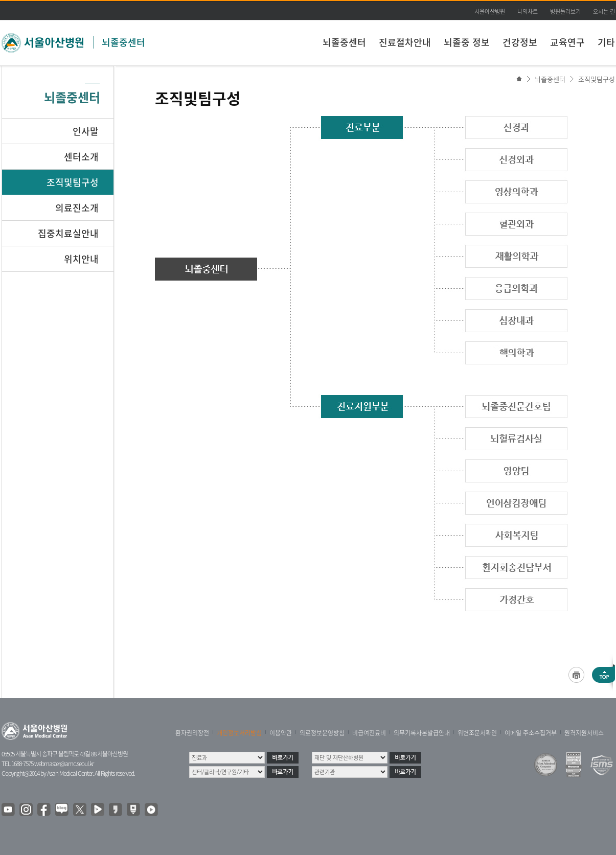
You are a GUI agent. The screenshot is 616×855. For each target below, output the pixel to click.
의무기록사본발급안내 (422, 733)
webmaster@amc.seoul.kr (64, 764)
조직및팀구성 (597, 79)
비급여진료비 (369, 733)
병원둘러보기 (565, 11)
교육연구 (567, 42)
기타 (606, 42)
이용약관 (281, 733)
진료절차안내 (405, 42)
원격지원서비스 (584, 733)
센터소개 (81, 157)
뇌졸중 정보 (467, 42)
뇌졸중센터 (123, 42)
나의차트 (528, 11)
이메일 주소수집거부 (531, 733)
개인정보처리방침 (239, 733)
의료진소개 (77, 208)
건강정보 (520, 42)
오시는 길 (604, 11)
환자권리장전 (192, 733)
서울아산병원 (490, 11)
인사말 (86, 131)
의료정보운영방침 (322, 733)
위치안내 (81, 259)
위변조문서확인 (477, 733)
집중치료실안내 (68, 233)
